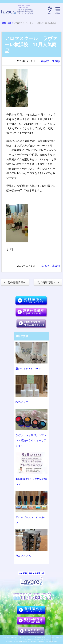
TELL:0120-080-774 (42, 10)
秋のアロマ (22, 402)
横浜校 (45, 61)
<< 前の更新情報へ (15, 282)
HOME (3, 23)
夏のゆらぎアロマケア (28, 369)
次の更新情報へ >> (48, 282)
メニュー (58, 10)
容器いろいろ (23, 556)
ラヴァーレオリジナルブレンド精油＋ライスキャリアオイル (31, 440)
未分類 (11, 23)
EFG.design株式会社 (51, 641)
